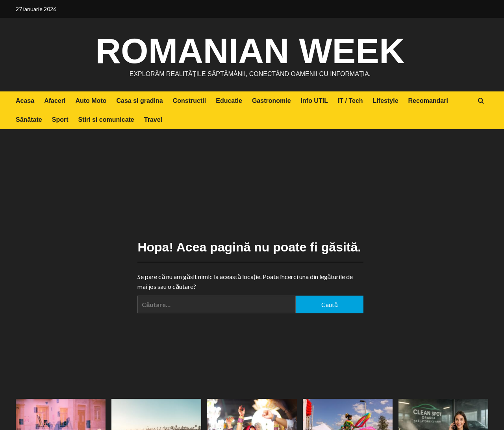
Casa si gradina (139, 101)
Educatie (229, 101)
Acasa (25, 101)
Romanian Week (250, 49)
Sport (60, 120)
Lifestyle (386, 101)
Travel (153, 120)
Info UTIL (314, 101)
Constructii (189, 101)
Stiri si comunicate (106, 120)
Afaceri (55, 101)
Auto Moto (91, 101)
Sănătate (29, 120)
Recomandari (428, 101)
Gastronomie (271, 101)
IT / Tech (350, 101)
